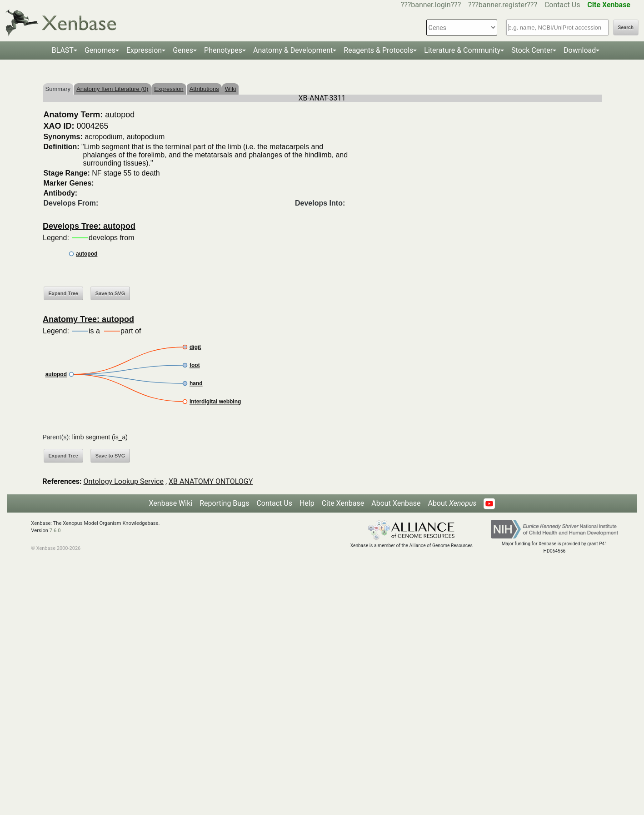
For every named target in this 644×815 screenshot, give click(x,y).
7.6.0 (55, 531)
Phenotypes (223, 50)
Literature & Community (462, 50)
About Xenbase (396, 503)
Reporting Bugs (224, 503)
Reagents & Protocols (378, 50)
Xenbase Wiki (171, 503)
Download (580, 50)
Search (626, 28)
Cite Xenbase (343, 503)
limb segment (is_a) (100, 437)
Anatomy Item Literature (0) (112, 89)
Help (307, 503)
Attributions (204, 89)
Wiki (231, 89)
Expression (144, 50)
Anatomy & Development (293, 50)
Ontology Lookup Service (124, 481)
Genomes (100, 50)
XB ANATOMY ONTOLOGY (211, 481)
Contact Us (562, 5)
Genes (183, 50)
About (452, 503)
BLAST (63, 50)
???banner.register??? (503, 5)
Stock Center (532, 50)
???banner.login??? (431, 5)
